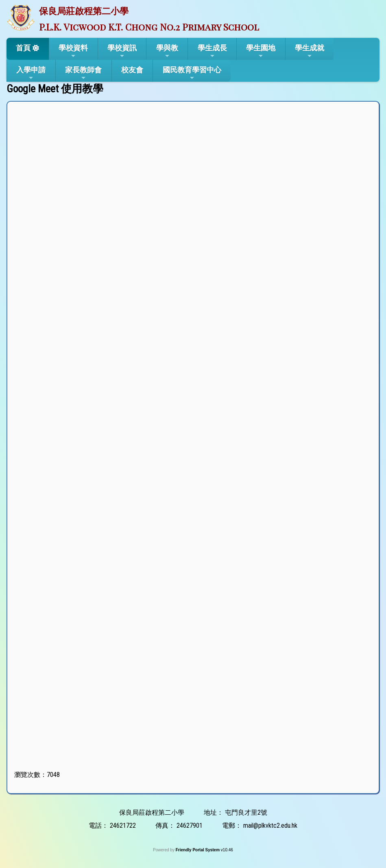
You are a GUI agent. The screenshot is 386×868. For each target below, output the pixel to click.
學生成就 (310, 51)
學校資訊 (122, 51)
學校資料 (73, 51)
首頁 (23, 48)
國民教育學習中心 (192, 73)
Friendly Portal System (198, 850)
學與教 (167, 51)
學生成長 (212, 51)
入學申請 (31, 73)
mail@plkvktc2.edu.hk (270, 825)
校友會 (132, 70)
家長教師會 (83, 73)
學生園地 (261, 51)
